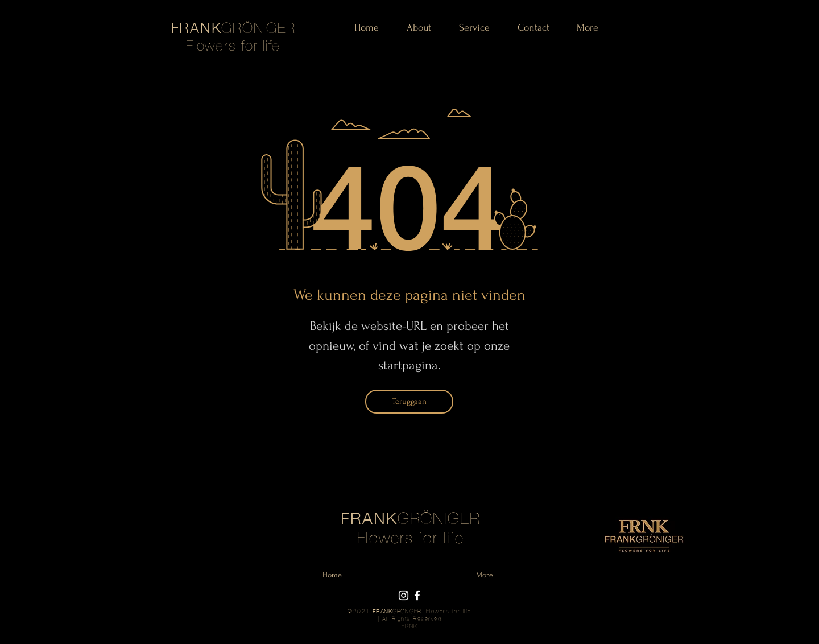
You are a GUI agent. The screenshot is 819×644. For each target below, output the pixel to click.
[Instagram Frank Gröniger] (404, 595)
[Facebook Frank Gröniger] (417, 595)
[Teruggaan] (409, 402)
